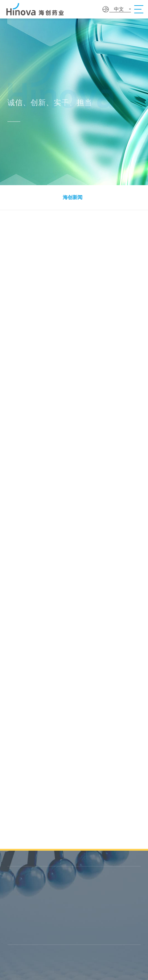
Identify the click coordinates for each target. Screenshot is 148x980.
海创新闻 (72, 197)
